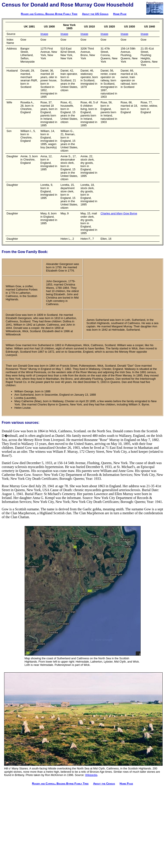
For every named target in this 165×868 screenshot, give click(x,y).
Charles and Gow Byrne (119, 213)
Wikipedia (91, 775)
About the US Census (95, 14)
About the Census (104, 783)
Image (44, 34)
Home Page (120, 14)
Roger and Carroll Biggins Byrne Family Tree (49, 14)
